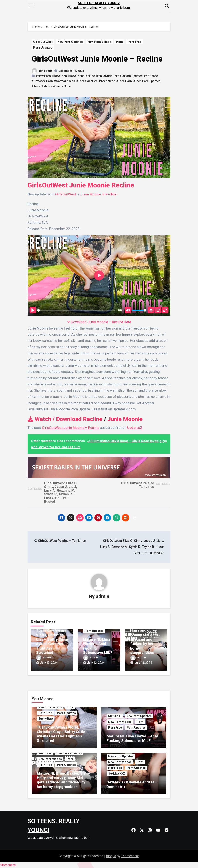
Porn (119, 42)
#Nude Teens (112, 76)
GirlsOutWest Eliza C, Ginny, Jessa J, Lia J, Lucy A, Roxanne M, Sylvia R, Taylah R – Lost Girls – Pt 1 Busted (61, 492)
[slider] (76, 310)
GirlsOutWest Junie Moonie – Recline (97, 59)
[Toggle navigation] (31, 6)
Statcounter (8, 865)
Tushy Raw (46, 719)
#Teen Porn (124, 81)
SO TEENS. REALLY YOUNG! (99, 3)
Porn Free (135, 42)
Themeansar (130, 856)
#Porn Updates (132, 76)
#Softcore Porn (42, 81)
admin (48, 71)
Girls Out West (43, 42)
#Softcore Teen (64, 81)
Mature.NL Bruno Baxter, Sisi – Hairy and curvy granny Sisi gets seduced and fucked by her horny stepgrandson (145, 637)
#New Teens (76, 76)
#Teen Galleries (87, 81)
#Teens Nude (62, 86)
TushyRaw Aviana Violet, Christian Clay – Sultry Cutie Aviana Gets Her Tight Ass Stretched (52, 641)
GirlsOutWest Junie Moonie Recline (81, 185)
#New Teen (59, 76)
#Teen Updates (42, 86)
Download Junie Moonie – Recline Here (99, 322)
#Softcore (151, 76)
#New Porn (43, 76)
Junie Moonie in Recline (98, 194)
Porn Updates (43, 48)
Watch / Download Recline (65, 419)
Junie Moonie (125, 419)
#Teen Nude (107, 81)
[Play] (33, 310)
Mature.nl (115, 716)
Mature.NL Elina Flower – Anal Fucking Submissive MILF (132, 739)
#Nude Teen (94, 76)
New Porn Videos (99, 42)
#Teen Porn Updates (147, 81)
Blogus (111, 856)
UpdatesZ (135, 428)
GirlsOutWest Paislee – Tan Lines (137, 485)
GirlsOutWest (66, 194)
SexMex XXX (117, 774)
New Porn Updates (70, 42)
